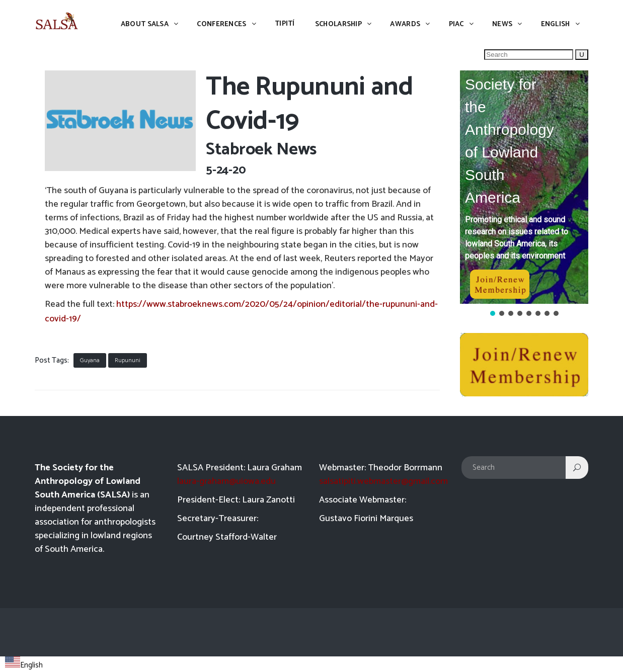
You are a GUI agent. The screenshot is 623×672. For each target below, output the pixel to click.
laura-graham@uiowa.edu (226, 481)
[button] (524, 187)
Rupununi (128, 360)
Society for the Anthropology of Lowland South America (510, 141)
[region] (524, 194)
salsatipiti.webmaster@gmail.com (383, 481)
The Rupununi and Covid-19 (309, 104)
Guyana (90, 360)
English (24, 665)
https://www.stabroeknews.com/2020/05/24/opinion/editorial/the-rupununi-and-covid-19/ (241, 312)
